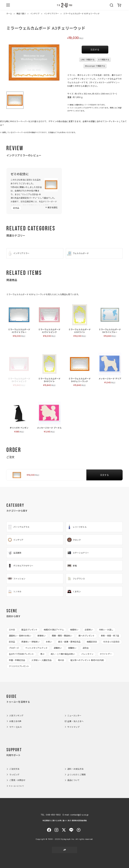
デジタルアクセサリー (20, 566)
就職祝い (72, 648)
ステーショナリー (78, 553)
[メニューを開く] (8, 5)
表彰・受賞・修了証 (110, 636)
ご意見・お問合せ (17, 780)
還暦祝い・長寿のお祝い (20, 636)
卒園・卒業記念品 (17, 660)
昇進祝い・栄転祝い (30, 642)
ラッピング (14, 775)
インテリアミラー (51, 14)
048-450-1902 (53, 815)
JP (65, 850)
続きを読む (53, 207)
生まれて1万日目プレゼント (21, 654)
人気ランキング (16, 716)
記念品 (16, 208)
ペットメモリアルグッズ (36, 648)
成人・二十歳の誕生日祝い (63, 654)
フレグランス (76, 579)
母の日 (61, 660)
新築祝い (41, 636)
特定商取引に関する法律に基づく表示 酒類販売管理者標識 (65, 821)
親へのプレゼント (87, 636)
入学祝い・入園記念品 (41, 660)
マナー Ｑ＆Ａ (16, 727)
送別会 (86, 648)
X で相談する (104, 60)
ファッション (16, 579)
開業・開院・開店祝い (62, 636)
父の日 (12, 630)
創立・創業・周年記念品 (69, 642)
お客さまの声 (15, 721)
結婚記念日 (92, 642)
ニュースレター (74, 716)
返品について (73, 780)
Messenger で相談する (95, 66)
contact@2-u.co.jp (79, 815)
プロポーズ (14, 648)
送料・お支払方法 (75, 769)
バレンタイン (87, 654)
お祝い (49, 642)
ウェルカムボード (78, 253)
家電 (72, 566)
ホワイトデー (106, 654)
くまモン (74, 591)
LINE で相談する (88, 60)
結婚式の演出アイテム (54, 630)
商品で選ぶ (21, 14)
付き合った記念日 (111, 642)
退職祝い (58, 648)
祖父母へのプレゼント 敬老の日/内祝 (87, 660)
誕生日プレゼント (29, 630)
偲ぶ (42, 654)
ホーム (9, 14)
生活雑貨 (14, 553)
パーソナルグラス (18, 527)
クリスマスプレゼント (19, 666)
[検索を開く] (112, 5)
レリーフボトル (77, 527)
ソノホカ (14, 591)
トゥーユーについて (16, 786)
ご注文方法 (14, 769)
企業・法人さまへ (75, 721)
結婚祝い (74, 630)
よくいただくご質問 (76, 775)
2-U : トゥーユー (64, 5)
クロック (74, 540)
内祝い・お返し (106, 630)
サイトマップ (73, 727)
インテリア (35, 14)
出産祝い (89, 630)
